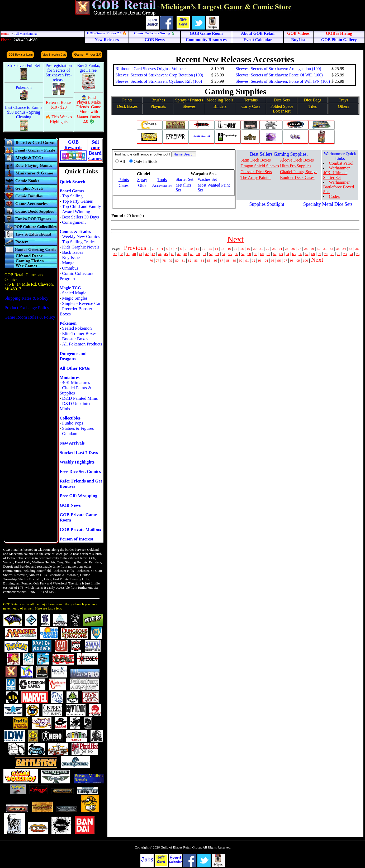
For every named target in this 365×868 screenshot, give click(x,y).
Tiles (313, 106)
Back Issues (73, 252)
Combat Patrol (341, 163)
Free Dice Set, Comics (80, 472)
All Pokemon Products (82, 344)
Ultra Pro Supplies (296, 166)
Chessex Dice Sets (256, 172)
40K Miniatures (76, 382)
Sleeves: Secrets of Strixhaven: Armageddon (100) (278, 69)
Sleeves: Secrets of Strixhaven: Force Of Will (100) (279, 75)
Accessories (162, 185)
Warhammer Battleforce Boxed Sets (338, 187)
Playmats (158, 106)
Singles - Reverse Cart (82, 303)
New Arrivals (72, 443)
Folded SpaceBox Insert (282, 109)
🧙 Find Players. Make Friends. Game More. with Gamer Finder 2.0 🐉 (89, 109)
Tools (162, 180)
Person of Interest (76, 539)
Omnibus (70, 268)
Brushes (158, 100)
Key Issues (72, 258)
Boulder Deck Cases (297, 177)
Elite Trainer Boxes (79, 333)
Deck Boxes (127, 106)
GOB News (70, 505)
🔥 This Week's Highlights (59, 119)
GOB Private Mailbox (80, 530)
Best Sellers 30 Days (80, 217)
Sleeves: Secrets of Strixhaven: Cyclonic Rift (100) (159, 81)
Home (5, 34)
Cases (124, 185)
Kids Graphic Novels (81, 247)
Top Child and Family (82, 206)
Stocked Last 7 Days (79, 453)
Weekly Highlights (77, 462)
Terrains (251, 100)
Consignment (74, 222)
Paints (127, 100)
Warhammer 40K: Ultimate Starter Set (336, 173)
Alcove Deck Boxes (297, 160)
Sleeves (189, 106)
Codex (334, 196)
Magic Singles (75, 298)
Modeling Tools (220, 100)
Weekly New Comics (81, 236)
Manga (68, 263)
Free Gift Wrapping (79, 496)
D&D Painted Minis (80, 398)
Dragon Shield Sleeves (260, 166)
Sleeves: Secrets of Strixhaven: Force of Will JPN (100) (283, 81)
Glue (142, 185)
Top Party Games (77, 201)
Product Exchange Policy (27, 308)
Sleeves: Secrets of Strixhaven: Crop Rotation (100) (159, 75)
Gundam (70, 434)
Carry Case (251, 106)
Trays (344, 100)
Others (343, 106)
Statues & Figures (78, 428)
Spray (142, 180)
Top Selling (72, 196)
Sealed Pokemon (77, 328)
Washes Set (207, 179)
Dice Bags (312, 100)
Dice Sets (282, 100)
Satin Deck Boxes (256, 160)
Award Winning (76, 212)
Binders (220, 106)
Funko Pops (73, 423)
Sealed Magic (74, 293)
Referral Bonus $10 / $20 (59, 105)
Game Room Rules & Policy (30, 317)
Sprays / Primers (189, 100)
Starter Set (185, 179)
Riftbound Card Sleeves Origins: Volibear (151, 69)
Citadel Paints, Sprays (299, 172)
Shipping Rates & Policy (26, 298)
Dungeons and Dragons (73, 356)
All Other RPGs (75, 368)
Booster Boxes (75, 339)
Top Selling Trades (79, 242)
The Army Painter (256, 177)
